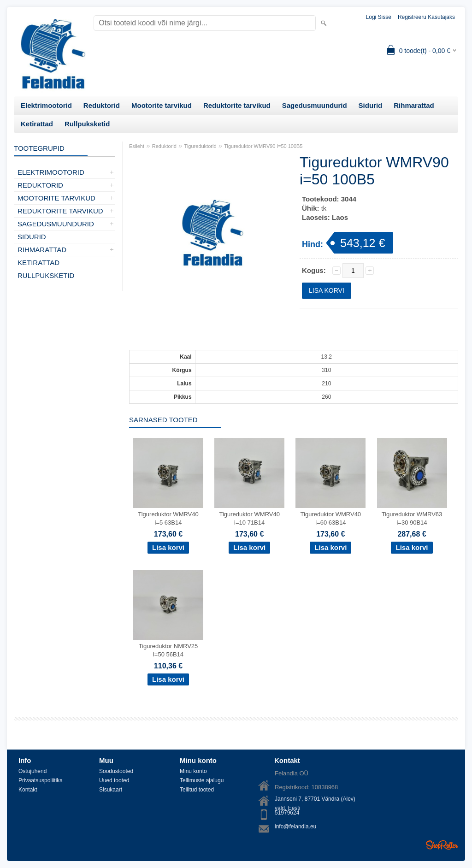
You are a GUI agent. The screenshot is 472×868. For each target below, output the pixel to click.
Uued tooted (114, 780)
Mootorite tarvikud (162, 105)
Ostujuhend (32, 771)
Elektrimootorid (46, 105)
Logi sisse (379, 17)
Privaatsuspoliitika (41, 780)
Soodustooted (116, 771)
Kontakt (28, 790)
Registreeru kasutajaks (426, 17)
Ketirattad (37, 124)
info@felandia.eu (295, 827)
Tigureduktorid (201, 146)
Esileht (137, 146)
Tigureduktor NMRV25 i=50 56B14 (168, 650)
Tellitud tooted (197, 790)
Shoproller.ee (442, 845)
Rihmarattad (414, 105)
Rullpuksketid (87, 124)
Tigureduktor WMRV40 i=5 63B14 (168, 518)
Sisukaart (111, 790)
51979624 (287, 813)
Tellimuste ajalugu (202, 780)
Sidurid (371, 105)
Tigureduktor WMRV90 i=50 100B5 (263, 146)
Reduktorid (102, 105)
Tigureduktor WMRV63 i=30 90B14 (412, 518)
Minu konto (193, 771)
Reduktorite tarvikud (237, 105)
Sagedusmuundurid (315, 105)
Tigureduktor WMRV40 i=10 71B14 (249, 518)
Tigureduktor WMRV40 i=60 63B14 (331, 518)
